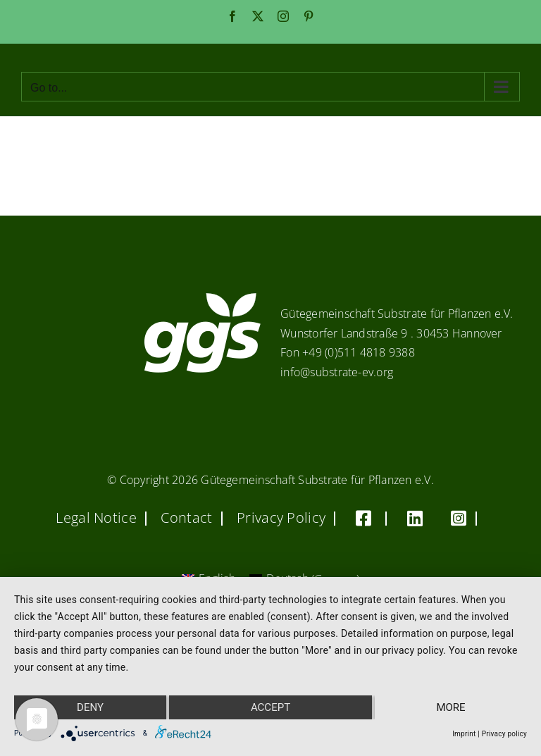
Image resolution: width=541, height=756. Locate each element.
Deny (90, 707)
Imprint (464, 734)
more (450, 707)
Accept (270, 707)
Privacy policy (504, 734)
